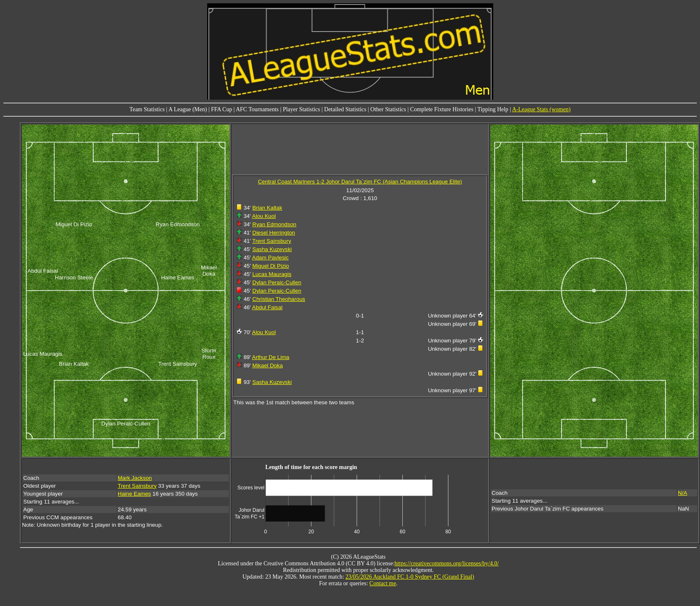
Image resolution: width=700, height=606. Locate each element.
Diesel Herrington (274, 233)
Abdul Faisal (267, 307)
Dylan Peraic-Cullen (277, 282)
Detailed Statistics (345, 109)
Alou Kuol (264, 216)
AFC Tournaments (257, 109)
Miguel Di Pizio (271, 266)
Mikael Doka (268, 365)
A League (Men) (188, 109)
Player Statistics (301, 109)
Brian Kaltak (267, 208)
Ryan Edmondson (274, 224)
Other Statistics (388, 109)
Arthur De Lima (271, 357)
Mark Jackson (135, 478)
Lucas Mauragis (272, 274)
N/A (683, 493)
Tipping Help (493, 109)
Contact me (383, 583)
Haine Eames (135, 494)
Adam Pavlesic (270, 258)
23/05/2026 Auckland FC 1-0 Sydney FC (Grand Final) (410, 577)
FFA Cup (222, 109)
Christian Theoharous (279, 299)
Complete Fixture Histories (442, 109)
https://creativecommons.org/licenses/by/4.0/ (447, 563)
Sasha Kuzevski (272, 249)
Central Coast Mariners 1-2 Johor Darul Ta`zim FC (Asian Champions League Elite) (360, 182)
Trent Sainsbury (272, 241)
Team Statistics (147, 109)
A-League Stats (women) (541, 109)
